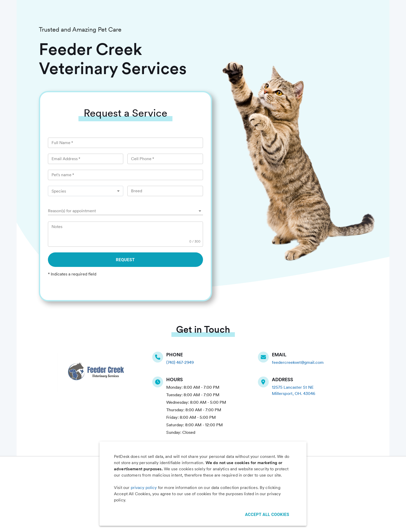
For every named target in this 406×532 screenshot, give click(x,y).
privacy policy (144, 488)
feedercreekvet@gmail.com (298, 362)
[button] (125, 211)
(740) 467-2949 (180, 362)
